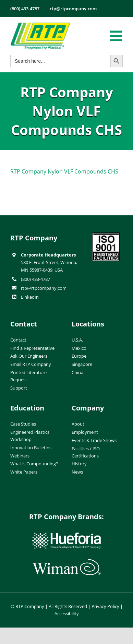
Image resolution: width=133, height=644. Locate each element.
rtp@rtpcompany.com (44, 288)
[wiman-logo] (66, 562)
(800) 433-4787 (35, 279)
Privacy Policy (105, 606)
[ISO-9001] (106, 235)
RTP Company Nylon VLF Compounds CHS (64, 171)
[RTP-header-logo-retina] (40, 25)
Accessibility (67, 613)
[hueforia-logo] (66, 535)
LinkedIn (30, 297)
